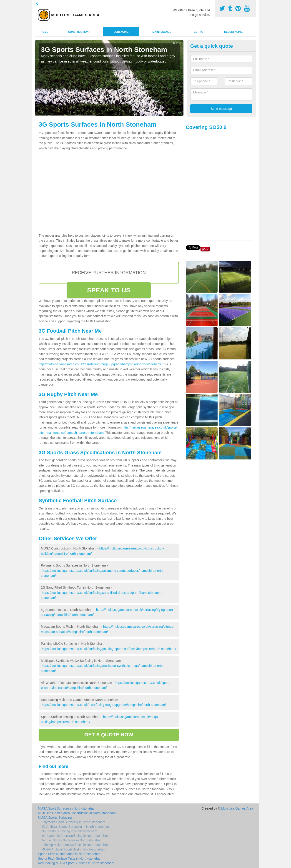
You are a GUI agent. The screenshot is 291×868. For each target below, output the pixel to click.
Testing (198, 32)
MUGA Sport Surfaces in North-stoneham (67, 808)
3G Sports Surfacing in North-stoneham (69, 831)
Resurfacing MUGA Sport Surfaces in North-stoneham (76, 863)
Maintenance (162, 32)
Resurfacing (233, 32)
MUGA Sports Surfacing (55, 818)
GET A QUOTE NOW (109, 735)
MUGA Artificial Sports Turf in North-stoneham (74, 849)
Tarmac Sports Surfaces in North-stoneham (72, 840)
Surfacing (121, 32)
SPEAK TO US (109, 290)
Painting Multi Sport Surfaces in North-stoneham (75, 845)
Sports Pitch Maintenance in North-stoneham (70, 854)
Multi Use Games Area (237, 808)
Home (45, 32)
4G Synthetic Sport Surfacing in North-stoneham (75, 836)
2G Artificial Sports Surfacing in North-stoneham (75, 827)
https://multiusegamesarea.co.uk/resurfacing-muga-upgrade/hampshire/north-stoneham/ (104, 705)
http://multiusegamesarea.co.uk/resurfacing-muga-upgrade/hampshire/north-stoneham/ (100, 364)
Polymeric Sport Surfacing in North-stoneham (73, 822)
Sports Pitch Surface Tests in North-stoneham (70, 858)
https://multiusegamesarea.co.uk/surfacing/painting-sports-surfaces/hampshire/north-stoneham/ (109, 649)
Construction (78, 32)
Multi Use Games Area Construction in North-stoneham (77, 813)
